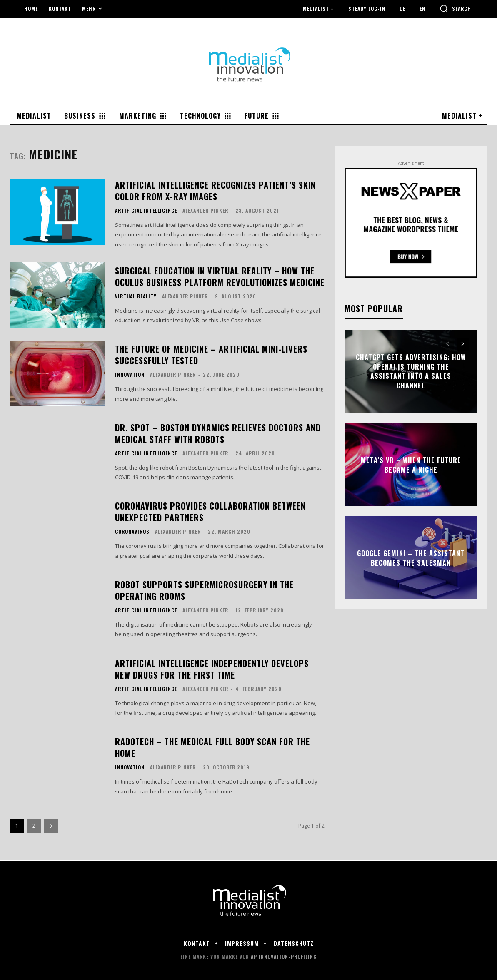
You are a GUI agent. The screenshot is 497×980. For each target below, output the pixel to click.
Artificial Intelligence (146, 211)
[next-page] (51, 826)
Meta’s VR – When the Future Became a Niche (411, 465)
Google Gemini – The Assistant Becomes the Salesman (411, 558)
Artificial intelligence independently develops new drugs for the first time (212, 669)
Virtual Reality (136, 296)
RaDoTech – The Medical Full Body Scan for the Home (212, 747)
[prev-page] (448, 344)
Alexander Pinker (205, 210)
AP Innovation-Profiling (284, 956)
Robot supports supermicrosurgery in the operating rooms (204, 590)
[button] (455, 8)
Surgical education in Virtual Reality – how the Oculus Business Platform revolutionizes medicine (220, 276)
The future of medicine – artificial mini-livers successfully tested (211, 355)
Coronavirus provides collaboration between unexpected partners (210, 512)
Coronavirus (132, 532)
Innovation (130, 375)
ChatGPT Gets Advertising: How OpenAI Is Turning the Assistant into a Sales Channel (411, 372)
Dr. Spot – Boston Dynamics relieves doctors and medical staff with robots (218, 433)
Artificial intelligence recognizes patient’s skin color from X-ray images (215, 191)
